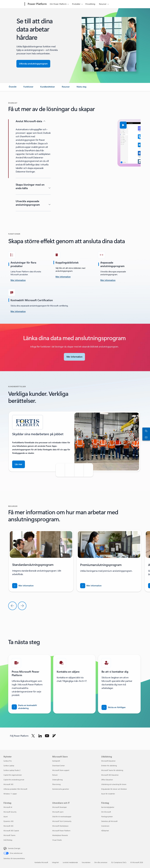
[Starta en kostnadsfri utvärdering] (30, 707)
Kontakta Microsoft (41, 862)
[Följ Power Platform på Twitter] (33, 736)
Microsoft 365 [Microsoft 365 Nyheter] (8, 784)
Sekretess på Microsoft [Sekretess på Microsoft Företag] (109, 821)
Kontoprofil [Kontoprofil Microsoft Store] (56, 761)
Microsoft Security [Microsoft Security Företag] (10, 812)
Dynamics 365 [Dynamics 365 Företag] (8, 821)
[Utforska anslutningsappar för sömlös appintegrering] (33, 64)
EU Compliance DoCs (119, 862)
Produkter (76, 4)
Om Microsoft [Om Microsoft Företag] (106, 812)
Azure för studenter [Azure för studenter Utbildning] (108, 794)
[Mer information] (63, 277)
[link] (13, 88)
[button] (67, 125)
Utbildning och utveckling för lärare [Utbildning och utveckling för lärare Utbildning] (114, 784)
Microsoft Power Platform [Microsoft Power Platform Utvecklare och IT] (61, 831)
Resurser (103, 4)
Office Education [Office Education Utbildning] (107, 780)
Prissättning (90, 4)
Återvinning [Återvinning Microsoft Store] (56, 784)
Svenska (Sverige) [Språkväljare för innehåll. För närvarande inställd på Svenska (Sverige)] (14, 848)
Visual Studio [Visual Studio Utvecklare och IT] (57, 840)
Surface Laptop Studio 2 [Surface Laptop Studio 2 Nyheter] (12, 770)
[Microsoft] (14, 4)
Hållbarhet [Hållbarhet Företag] (105, 831)
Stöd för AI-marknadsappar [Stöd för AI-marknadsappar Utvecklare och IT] (62, 817)
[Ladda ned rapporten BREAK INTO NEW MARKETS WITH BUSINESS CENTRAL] (23, 586)
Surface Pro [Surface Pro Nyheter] (8, 761)
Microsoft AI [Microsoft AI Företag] (8, 807)
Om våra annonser (101, 862)
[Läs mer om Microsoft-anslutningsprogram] (74, 357)
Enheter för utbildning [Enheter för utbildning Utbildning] (109, 766)
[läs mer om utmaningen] (18, 280)
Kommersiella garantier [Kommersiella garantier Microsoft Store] (61, 789)
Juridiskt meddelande (70, 862)
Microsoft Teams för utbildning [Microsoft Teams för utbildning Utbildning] (112, 770)
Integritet (55, 862)
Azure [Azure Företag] (6, 817)
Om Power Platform (58, 4)
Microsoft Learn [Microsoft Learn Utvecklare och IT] (58, 812)
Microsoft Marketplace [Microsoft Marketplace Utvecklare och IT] (60, 826)
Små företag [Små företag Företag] (8, 840)
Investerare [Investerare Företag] (105, 826)
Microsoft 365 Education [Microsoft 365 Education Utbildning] (110, 775)
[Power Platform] (37, 4)
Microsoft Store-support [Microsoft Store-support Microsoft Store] (61, 770)
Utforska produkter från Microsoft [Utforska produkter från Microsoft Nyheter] (15, 789)
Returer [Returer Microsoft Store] (55, 775)
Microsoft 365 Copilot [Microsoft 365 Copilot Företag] (11, 831)
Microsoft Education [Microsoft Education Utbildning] (108, 761)
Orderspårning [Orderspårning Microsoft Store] (57, 780)
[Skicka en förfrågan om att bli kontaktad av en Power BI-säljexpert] (114, 707)
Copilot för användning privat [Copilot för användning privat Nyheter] (14, 780)
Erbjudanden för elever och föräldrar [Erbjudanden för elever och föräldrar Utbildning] (114, 789)
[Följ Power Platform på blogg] (54, 736)
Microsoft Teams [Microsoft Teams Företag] (9, 835)
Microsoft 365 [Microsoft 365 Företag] (8, 826)
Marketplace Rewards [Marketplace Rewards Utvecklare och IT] (60, 835)
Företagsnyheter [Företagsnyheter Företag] (107, 817)
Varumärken (86, 862)
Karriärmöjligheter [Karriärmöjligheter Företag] (108, 807)
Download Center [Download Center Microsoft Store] (59, 766)
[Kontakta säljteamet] (146, 437)
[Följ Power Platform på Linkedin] (40, 736)
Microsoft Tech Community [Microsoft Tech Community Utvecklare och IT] (62, 821)
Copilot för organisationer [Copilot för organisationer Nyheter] (13, 775)
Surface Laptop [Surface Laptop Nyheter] (9, 766)
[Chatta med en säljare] (146, 431)
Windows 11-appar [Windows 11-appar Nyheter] (10, 794)
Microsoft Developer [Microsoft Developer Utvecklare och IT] (60, 807)
